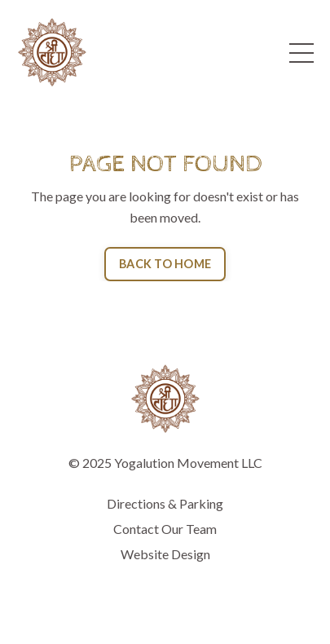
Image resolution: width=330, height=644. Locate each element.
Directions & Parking (165, 503)
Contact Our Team (165, 529)
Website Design (165, 554)
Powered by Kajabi (165, 601)
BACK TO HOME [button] (165, 264)
